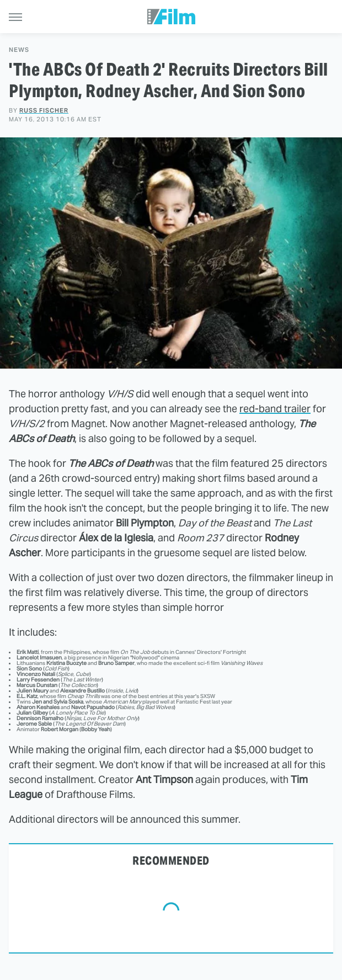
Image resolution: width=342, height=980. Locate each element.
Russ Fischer (44, 110)
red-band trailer (275, 409)
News (19, 50)
